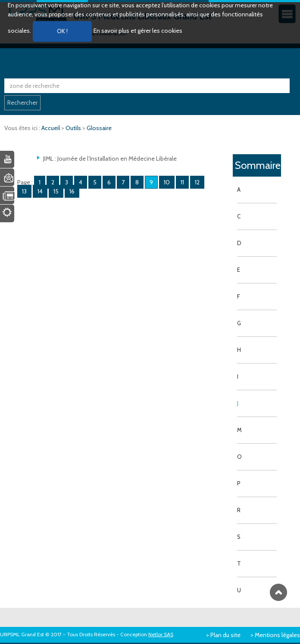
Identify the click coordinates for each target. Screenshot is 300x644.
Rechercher (22, 103)
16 (72, 191)
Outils (74, 128)
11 (182, 182)
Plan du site (225, 635)
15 (56, 191)
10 (167, 182)
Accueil (51, 128)
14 (40, 191)
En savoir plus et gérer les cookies (138, 31)
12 (197, 182)
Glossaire (99, 128)
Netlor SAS (161, 634)
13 (24, 191)
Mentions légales (277, 635)
